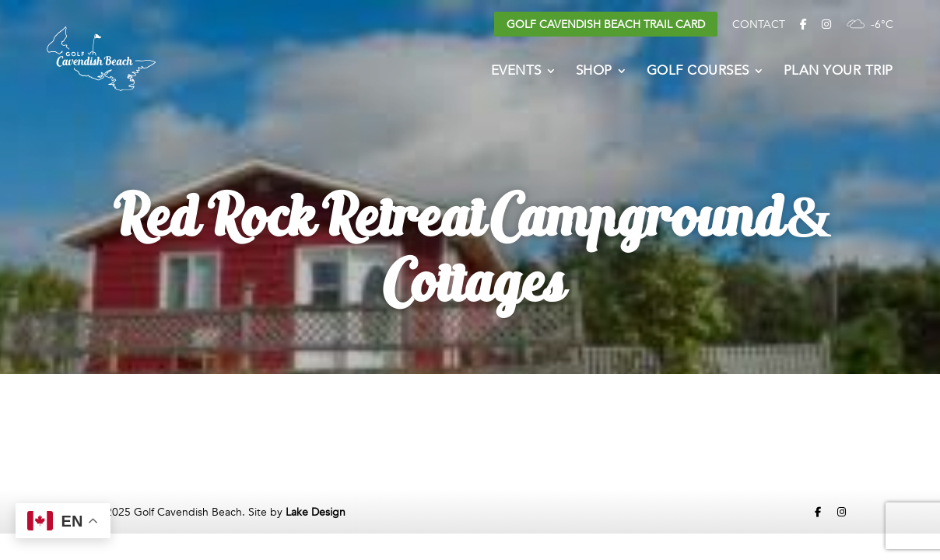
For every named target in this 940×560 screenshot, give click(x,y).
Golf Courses (698, 72)
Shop (594, 72)
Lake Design (316, 512)
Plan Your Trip (838, 72)
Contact (759, 24)
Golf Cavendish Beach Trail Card (606, 24)
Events (516, 72)
